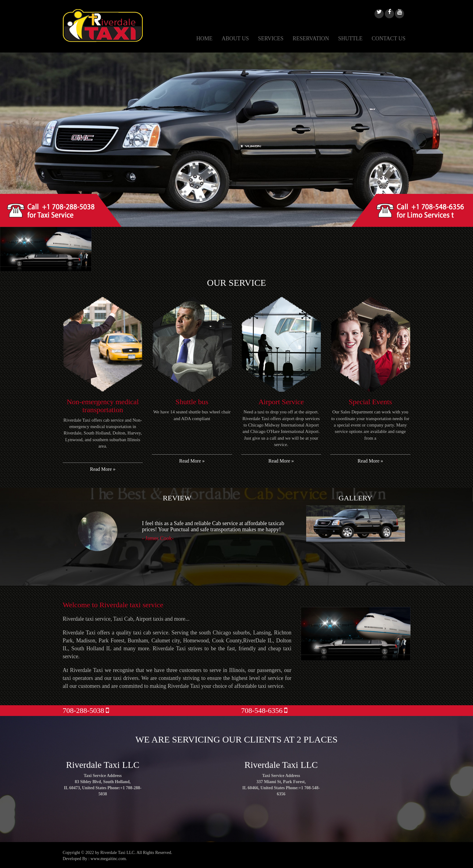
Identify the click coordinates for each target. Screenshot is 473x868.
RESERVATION (311, 38)
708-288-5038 (86, 710)
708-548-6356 (264, 710)
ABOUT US (235, 38)
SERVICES (271, 38)
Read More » (103, 469)
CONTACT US (389, 38)
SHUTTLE (350, 38)
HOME (204, 38)
